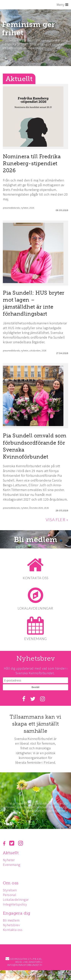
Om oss (11, 883)
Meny (62, 5)
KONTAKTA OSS (36, 578)
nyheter (25, 208)
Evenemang (12, 865)
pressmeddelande (11, 208)
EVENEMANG (35, 639)
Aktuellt (11, 853)
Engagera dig (17, 913)
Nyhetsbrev (11, 925)
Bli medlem (36, 539)
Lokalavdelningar (16, 900)
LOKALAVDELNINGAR (35, 608)
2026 (32, 208)
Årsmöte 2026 (36, 508)
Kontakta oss (13, 930)
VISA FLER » (57, 520)
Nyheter (9, 860)
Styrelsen (10, 890)
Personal (9, 895)
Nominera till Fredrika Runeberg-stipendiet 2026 (32, 163)
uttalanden (35, 351)
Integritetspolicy (15, 904)
